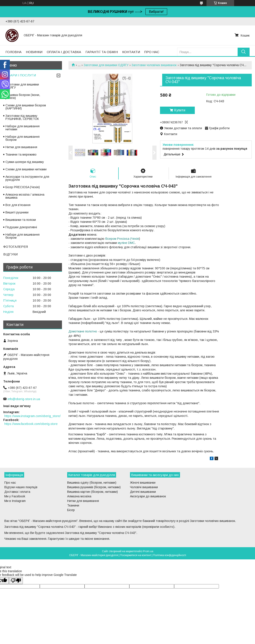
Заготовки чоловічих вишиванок (154, 65)
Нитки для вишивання (21, 147)
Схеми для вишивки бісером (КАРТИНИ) (26, 107)
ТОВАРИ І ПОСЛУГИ (20, 75)
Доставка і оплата (17, 492)
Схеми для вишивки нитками (26, 169)
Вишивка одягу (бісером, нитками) (92, 483)
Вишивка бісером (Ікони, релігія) (23, 96)
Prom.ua (148, 551)
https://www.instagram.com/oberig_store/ (32, 416)
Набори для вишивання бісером (22, 138)
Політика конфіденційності (170, 555)
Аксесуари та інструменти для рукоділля (27, 178)
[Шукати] (244, 52)
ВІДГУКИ (10, 254)
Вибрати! (156, 12)
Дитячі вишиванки (143, 492)
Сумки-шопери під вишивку (25, 162)
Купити (180, 110)
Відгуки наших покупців (21, 487)
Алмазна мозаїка (79, 496)
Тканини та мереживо (21, 154)
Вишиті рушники (17, 212)
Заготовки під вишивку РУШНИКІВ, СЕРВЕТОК (22, 117)
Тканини (73, 505)
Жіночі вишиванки (143, 483)
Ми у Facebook (15, 496)
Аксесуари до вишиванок (148, 496)
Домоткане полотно (83, 331)
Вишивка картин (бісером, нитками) (92, 492)
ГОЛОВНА (13, 52)
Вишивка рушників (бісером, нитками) (94, 487)
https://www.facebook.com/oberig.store (31, 424)
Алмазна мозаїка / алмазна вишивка (25, 196)
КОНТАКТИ (131, 52)
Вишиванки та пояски (21, 220)
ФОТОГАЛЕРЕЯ (16, 247)
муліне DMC (126, 243)
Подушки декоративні (21, 227)
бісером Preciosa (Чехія (122, 239)
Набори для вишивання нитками (22, 128)
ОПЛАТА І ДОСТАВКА (64, 52)
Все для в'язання (18, 205)
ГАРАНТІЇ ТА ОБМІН (102, 52)
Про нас (10, 483)
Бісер (71, 510)
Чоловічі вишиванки (144, 487)
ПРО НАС (152, 52)
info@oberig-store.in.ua (24, 399)
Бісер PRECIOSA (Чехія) (23, 187)
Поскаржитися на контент (136, 555)
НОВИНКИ (34, 52)
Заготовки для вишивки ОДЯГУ (106, 65)
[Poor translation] (16, 581)
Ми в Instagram (15, 501)
